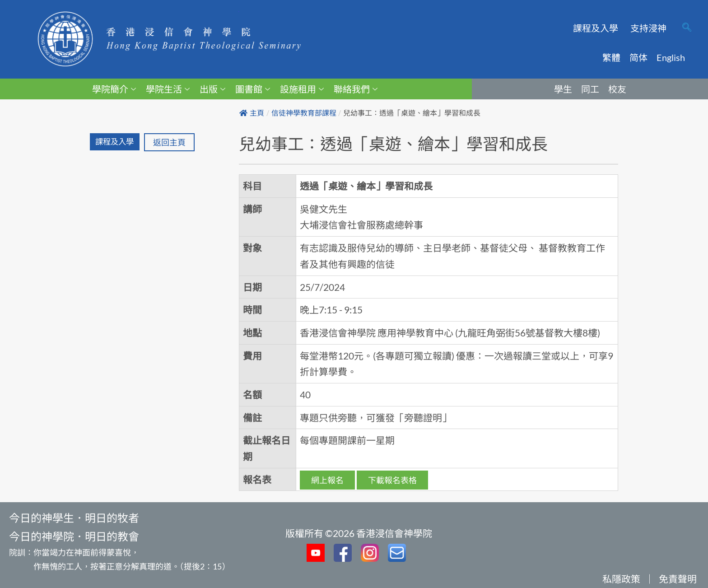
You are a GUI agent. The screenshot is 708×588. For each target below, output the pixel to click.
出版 (212, 89)
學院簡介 (114, 89)
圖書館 (253, 89)
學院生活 (168, 89)
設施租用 (302, 89)
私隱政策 (621, 579)
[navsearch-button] (687, 28)
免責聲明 (678, 579)
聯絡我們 (356, 89)
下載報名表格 (392, 480)
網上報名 (327, 480)
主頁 (252, 113)
